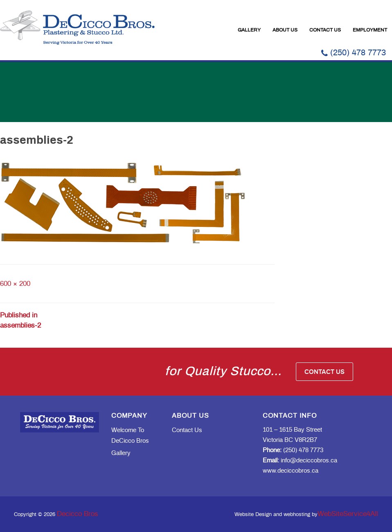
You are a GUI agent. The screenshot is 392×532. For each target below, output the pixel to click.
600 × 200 (15, 284)
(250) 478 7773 (354, 53)
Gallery (249, 30)
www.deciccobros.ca (291, 471)
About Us (285, 30)
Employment (370, 30)
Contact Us (325, 30)
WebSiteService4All (348, 514)
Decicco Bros (78, 514)
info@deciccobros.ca (300, 461)
